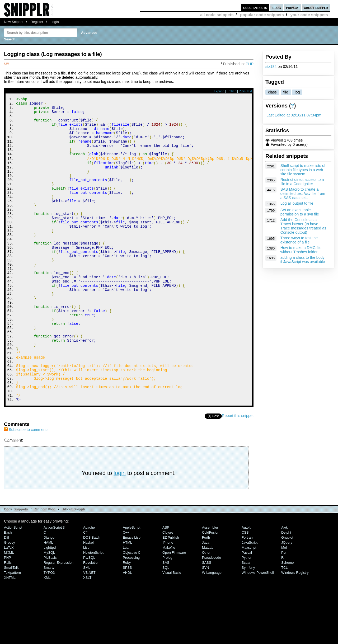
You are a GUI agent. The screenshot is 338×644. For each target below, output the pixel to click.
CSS (245, 589)
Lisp (86, 604)
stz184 (271, 67)
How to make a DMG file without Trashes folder (301, 250)
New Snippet (14, 22)
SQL (166, 624)
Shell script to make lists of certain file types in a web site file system (303, 170)
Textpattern (12, 629)
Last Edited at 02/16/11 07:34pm (294, 115)
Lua (126, 604)
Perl (284, 609)
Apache (89, 584)
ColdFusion (211, 589)
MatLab (208, 604)
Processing (131, 614)
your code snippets (309, 15)
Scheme (288, 619)
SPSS (127, 624)
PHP (250, 64)
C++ (126, 589)
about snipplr (316, 8)
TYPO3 (49, 629)
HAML (48, 599)
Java (206, 599)
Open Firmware (174, 609)
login (120, 530)
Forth (206, 594)
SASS (207, 619)
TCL (284, 624)
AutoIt (246, 584)
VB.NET (89, 629)
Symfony (248, 624)
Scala (246, 619)
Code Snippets (16, 566)
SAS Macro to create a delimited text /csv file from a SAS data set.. (303, 194)
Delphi (286, 589)
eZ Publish (171, 594)
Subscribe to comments (26, 486)
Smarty (49, 624)
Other (206, 609)
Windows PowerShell (258, 629)
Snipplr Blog (45, 566)
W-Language (212, 629)
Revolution (91, 619)
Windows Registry (295, 629)
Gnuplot (287, 594)
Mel (284, 604)
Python (247, 614)
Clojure (168, 589)
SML (87, 624)
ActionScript (13, 584)
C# (85, 589)
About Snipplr (74, 566)
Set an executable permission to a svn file (300, 212)
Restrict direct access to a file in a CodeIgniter (302, 182)
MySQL (49, 609)
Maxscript (249, 604)
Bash (8, 589)
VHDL (127, 629)
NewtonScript (93, 609)
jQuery (287, 599)
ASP (166, 584)
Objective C (132, 609)
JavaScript (250, 599)
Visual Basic (172, 629)
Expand (219, 91)
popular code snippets (262, 15)
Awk (284, 584)
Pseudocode (212, 614)
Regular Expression (58, 619)
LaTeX (9, 604)
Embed (231, 91)
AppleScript (132, 584)
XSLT (87, 634)
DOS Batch (92, 594)
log (297, 92)
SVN (206, 624)
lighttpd (50, 604)
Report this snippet (238, 472)
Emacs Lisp (132, 594)
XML (47, 634)
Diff (6, 594)
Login (55, 22)
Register (37, 22)
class (272, 92)
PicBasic (50, 614)
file (286, 92)
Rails (8, 619)
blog (277, 8)
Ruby (127, 619)
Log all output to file (297, 203)
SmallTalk (11, 624)
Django (49, 594)
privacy (292, 8)
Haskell (89, 599)
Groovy (10, 599)
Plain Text (245, 91)
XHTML (10, 634)
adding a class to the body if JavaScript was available (303, 260)
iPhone (168, 599)
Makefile (169, 604)
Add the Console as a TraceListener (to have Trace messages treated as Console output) (303, 226)
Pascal (247, 609)
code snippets (255, 8)
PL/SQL (89, 614)
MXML (9, 609)
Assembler (210, 584)
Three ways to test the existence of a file (299, 240)
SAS (166, 619)
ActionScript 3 (54, 584)
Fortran (247, 594)
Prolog (167, 614)
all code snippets (217, 15)
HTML (127, 599)
